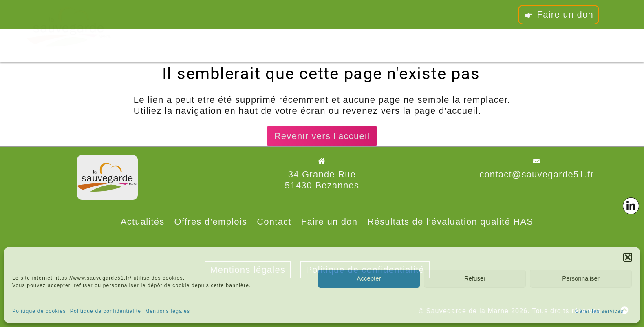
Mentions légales (168, 311)
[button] (628, 257)
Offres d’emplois (211, 222)
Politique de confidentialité (106, 311)
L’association (165, 46)
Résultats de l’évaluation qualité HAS (450, 222)
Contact (405, 40)
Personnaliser (581, 278)
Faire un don (559, 14)
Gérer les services (599, 311)
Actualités (143, 222)
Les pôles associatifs (290, 44)
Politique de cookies (39, 311)
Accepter (369, 278)
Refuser (475, 278)
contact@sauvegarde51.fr (537, 174)
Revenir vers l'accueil (322, 136)
